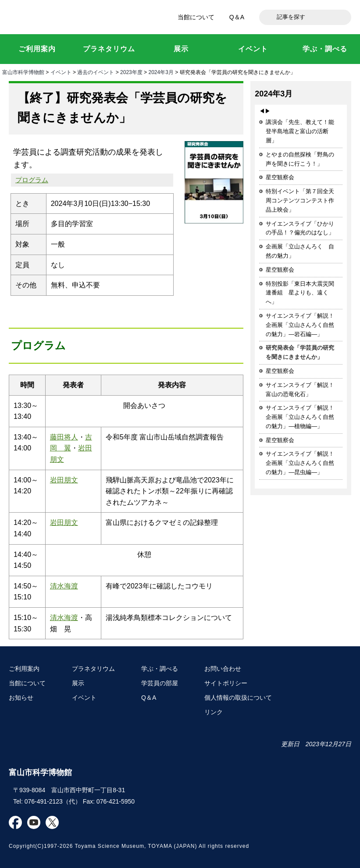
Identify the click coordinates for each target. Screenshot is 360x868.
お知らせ (21, 698)
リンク (214, 712)
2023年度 (131, 72)
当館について (196, 17)
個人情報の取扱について (238, 698)
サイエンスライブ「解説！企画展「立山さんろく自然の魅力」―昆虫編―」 (300, 463)
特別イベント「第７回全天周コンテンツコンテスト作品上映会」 (300, 200)
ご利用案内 (24, 669)
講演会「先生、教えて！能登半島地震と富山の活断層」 (300, 131)
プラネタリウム (93, 669)
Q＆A (237, 17)
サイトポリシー (226, 683)
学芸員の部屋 (160, 683)
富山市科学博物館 (66, 17)
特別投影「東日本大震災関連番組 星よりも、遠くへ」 (300, 293)
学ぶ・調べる (160, 669)
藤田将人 (64, 437)
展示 (78, 683)
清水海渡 (64, 586)
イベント (61, 72)
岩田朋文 (64, 480)
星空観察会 (280, 177)
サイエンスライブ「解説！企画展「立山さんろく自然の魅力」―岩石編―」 (300, 325)
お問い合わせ (223, 669)
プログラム (32, 180)
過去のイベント (96, 72)
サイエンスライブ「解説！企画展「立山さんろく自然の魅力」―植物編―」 (300, 417)
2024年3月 (161, 72)
